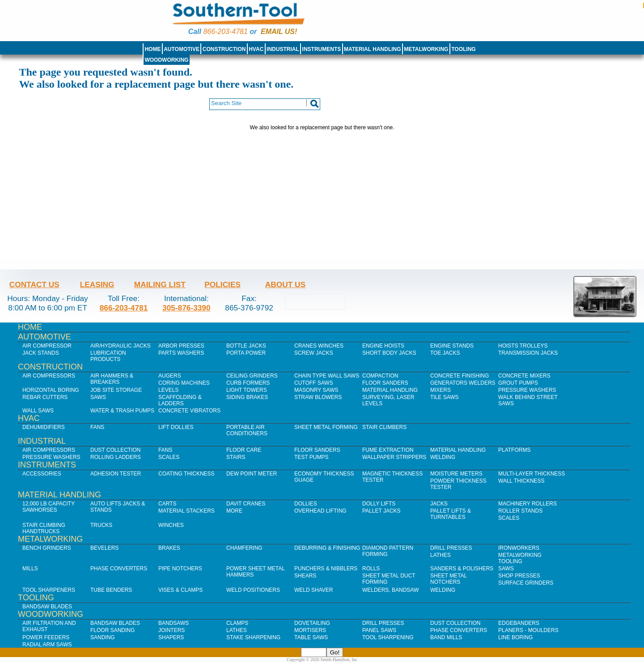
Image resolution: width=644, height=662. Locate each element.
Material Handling (373, 49)
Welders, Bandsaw (390, 590)
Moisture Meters (456, 474)
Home (153, 49)
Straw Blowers (318, 397)
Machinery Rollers (527, 504)
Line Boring (515, 637)
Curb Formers (248, 383)
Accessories (42, 474)
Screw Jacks (314, 353)
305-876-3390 (186, 308)
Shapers (171, 637)
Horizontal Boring (51, 390)
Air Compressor (47, 346)
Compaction (380, 376)
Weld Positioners (253, 590)
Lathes (441, 555)
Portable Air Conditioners (247, 430)
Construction (224, 49)
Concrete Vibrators (189, 411)
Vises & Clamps (180, 590)
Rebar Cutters (45, 397)
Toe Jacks (445, 353)
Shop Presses (519, 576)
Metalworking (426, 49)
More (234, 511)
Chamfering (244, 548)
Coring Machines (184, 383)
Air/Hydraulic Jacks (121, 346)
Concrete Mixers (524, 376)
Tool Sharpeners (49, 590)
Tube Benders (111, 590)
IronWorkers (519, 548)
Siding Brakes (247, 397)
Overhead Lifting (320, 511)
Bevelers (104, 548)
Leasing (97, 284)
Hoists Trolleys (523, 346)
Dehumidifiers (44, 427)
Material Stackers (186, 511)
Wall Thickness (521, 481)
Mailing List (160, 284)
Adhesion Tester (116, 474)
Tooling (463, 49)
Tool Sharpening (388, 637)
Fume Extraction (388, 450)
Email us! (279, 32)
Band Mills (446, 637)
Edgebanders (519, 623)
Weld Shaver (314, 590)
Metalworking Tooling (520, 558)
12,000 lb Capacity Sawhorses (49, 507)
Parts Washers (181, 353)
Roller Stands (520, 511)
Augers (170, 376)
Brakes (169, 548)
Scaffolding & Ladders (180, 400)
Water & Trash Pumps (122, 411)
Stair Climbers (384, 427)
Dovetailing (312, 623)
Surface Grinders (526, 583)
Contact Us (34, 284)
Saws (98, 397)
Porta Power (246, 353)
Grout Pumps (518, 383)
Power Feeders (46, 637)
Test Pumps (311, 457)
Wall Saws (38, 411)
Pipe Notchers (180, 569)
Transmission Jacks (528, 353)
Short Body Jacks (389, 353)
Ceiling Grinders (252, 376)
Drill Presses (451, 548)
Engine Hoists (383, 346)
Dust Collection (115, 450)
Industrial (283, 49)
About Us (285, 284)
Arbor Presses (181, 346)
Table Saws (311, 637)
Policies (222, 284)
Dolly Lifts (379, 504)
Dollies (306, 504)
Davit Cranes (246, 504)
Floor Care (244, 450)
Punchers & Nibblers (326, 569)
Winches (171, 525)
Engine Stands (452, 346)
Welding (443, 457)
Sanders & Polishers (462, 569)
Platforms (514, 450)
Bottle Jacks (246, 346)
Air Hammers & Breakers (112, 379)
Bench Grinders (47, 548)
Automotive (182, 49)
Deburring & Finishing (327, 548)
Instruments (322, 49)
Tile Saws (445, 397)
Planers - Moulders (528, 630)
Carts (167, 504)
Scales (169, 457)
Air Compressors (49, 376)
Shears (305, 576)
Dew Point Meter (252, 474)
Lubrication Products (108, 356)
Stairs (236, 457)
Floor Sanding (112, 630)
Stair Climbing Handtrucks (44, 528)
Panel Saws (379, 630)
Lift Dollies (176, 427)
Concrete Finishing (460, 376)
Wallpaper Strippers (394, 457)
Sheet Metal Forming (326, 427)
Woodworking (166, 60)
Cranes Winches (319, 346)
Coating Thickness (186, 474)
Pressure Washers (527, 390)
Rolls (371, 569)
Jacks (439, 504)
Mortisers (310, 630)
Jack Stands (41, 353)
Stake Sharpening (253, 637)
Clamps (237, 623)
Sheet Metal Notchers (449, 579)
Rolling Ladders (116, 457)
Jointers (172, 630)
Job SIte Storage (116, 390)
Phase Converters (119, 569)
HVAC (256, 49)
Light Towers (247, 390)
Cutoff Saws (314, 383)
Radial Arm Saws (47, 645)
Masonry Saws (316, 390)
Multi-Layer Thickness (532, 474)
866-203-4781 (225, 32)
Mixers (441, 390)
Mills (30, 569)
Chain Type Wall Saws (327, 376)
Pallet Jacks (381, 511)
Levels (168, 390)
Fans (97, 427)
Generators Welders (463, 383)
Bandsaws (174, 623)
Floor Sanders (385, 383)
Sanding (103, 637)
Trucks (101, 525)
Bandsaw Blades (47, 607)
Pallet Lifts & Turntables (451, 514)
